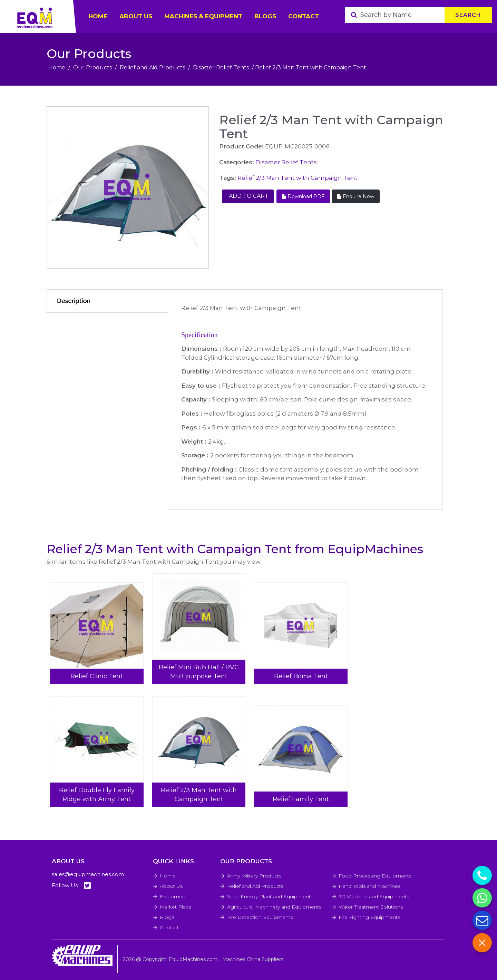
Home (57, 67)
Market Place (176, 907)
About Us (171, 886)
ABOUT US (136, 16)
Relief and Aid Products (152, 67)
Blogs (265, 16)
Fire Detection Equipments (260, 917)
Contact (304, 16)
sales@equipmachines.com (88, 874)
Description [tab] (74, 301)
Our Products (92, 67)
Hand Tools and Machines (369, 886)
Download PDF (303, 196)
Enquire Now (356, 196)
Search (468, 15)
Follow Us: (71, 886)
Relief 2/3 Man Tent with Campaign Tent (298, 178)
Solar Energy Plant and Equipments (270, 896)
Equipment (173, 896)
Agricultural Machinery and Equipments (274, 907)
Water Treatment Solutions (371, 907)
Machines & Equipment (203, 16)
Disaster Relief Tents (221, 67)
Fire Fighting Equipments (369, 917)
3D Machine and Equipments (374, 896)
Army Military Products (254, 876)
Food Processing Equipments (375, 876)
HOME (98, 16)
